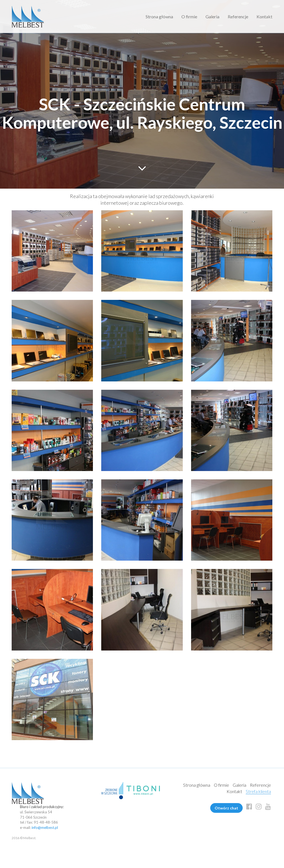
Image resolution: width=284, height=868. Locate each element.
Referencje (238, 17)
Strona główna (159, 17)
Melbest (28, 17)
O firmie (189, 17)
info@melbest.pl (45, 827)
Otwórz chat (226, 808)
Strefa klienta (258, 791)
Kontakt (264, 17)
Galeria (212, 17)
